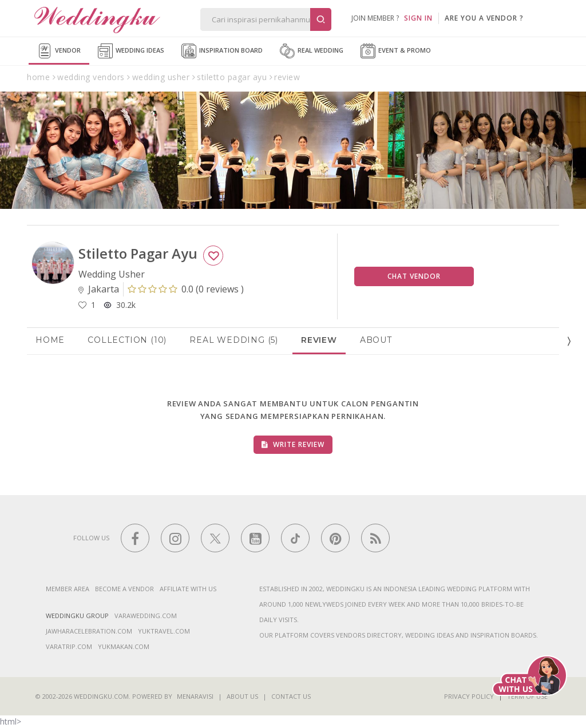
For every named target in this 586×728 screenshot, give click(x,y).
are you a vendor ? (484, 18)
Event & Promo (396, 51)
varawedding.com (146, 616)
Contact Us (291, 696)
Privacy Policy (469, 696)
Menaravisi (195, 696)
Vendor (59, 51)
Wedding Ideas (131, 51)
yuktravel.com (164, 631)
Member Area (68, 589)
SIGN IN (418, 18)
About (376, 340)
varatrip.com (69, 646)
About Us (242, 696)
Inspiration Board (222, 51)
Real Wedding (312, 51)
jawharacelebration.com (89, 631)
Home (50, 340)
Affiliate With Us (188, 589)
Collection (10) (127, 340)
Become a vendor (124, 589)
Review (319, 340)
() (186, 289)
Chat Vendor (414, 276)
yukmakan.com (124, 646)
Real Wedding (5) (234, 340)
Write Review (293, 444)
